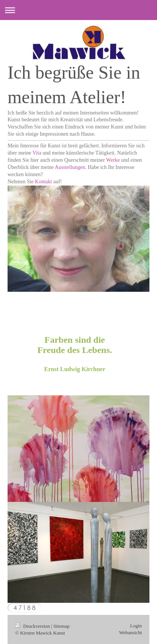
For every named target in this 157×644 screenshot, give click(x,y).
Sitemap (61, 626)
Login (136, 626)
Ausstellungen (70, 167)
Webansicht (131, 632)
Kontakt (43, 182)
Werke (113, 160)
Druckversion (33, 626)
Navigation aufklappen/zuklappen (78, 10)
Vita (37, 153)
